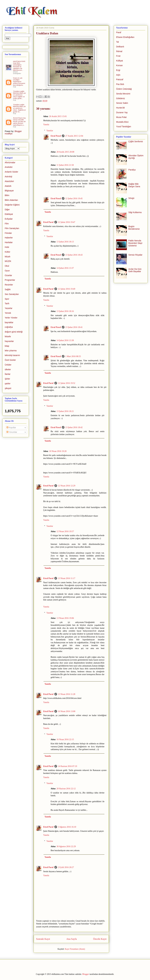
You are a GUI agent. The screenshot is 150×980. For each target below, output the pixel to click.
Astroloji (8, 177)
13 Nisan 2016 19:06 (65, 618)
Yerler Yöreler (11, 318)
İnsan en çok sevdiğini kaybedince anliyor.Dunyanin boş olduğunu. (19, 82)
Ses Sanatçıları (12, 294)
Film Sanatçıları (12, 228)
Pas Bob (120, 84)
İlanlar (8, 374)
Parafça (132, 170)
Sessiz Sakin (122, 103)
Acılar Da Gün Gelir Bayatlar (135, 270)
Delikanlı (120, 47)
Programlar (10, 280)
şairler (8, 384)
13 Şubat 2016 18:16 (65, 311)
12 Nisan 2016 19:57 (65, 531)
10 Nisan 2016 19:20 (58, 451)
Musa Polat (121, 117)
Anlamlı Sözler (11, 172)
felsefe (8, 336)
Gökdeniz (121, 98)
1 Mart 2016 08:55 (73, 356)
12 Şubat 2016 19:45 (74, 199)
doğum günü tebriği (14, 332)
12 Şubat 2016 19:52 (67, 383)
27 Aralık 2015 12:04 (74, 136)
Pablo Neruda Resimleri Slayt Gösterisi (135, 243)
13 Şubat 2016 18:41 (74, 327)
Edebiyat (9, 214)
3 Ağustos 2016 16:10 (67, 827)
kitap (7, 346)
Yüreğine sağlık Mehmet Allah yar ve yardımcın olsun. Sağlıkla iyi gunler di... (19, 108)
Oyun (7, 271)
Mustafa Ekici (122, 122)
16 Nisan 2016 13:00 (67, 711)
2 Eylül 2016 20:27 (66, 867)
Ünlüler (8, 365)
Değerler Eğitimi (12, 205)
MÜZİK (8, 261)
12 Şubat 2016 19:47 (67, 222)
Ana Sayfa (72, 939)
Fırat (118, 56)
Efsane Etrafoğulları (125, 37)
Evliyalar (9, 219)
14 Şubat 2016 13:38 (65, 340)
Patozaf (120, 79)
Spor (7, 299)
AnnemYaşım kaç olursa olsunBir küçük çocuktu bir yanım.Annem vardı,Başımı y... (19, 121)
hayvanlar (9, 341)
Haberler (9, 238)
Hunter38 (120, 108)
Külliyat (119, 61)
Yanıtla (46, 125)
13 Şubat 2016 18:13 (65, 242)
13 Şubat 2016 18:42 (74, 427)
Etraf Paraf (56, 136)
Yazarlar (9, 308)
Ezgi (118, 70)
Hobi (7, 247)
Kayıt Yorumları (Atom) (75, 949)
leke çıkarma (11, 351)
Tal (117, 42)
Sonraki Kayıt (43, 939)
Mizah (7, 257)
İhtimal (119, 51)
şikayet (8, 388)
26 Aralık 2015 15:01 (58, 116)
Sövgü (131, 198)
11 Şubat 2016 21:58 (65, 165)
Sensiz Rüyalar (135, 255)
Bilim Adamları (11, 200)
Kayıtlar (11, 427)
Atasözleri (9, 181)
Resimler (9, 285)
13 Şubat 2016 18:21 (65, 411)
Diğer (7, 210)
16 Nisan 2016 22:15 (65, 739)
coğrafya (9, 327)
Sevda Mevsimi (123, 94)
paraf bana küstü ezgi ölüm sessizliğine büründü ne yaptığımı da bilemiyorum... (19, 66)
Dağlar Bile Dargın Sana (134, 185)
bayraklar (9, 322)
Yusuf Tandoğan (124, 127)
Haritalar (9, 242)
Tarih (7, 303)
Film (7, 224)
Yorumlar (12, 432)
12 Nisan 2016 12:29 (67, 486)
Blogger (86, 974)
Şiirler (7, 379)
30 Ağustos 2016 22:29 (66, 846)
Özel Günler (10, 360)
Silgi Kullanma (135, 212)
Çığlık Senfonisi (136, 141)
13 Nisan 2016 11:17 (67, 578)
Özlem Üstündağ (124, 89)
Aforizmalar (10, 162)
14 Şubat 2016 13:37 (65, 268)
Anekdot (9, 167)
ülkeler (8, 369)
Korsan (119, 65)
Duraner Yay (122, 112)
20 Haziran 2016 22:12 (66, 789)
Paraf (119, 32)
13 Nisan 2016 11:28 (67, 694)
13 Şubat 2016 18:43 (74, 255)
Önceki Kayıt (100, 939)
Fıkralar (8, 233)
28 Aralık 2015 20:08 (65, 152)
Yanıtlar (50, 131)
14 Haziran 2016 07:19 (67, 766)
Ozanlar (8, 275)
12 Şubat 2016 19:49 (67, 289)
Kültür (7, 252)
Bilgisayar (9, 191)
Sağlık (8, 289)
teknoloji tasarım (12, 355)
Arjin (118, 75)
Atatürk (8, 186)
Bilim (7, 195)
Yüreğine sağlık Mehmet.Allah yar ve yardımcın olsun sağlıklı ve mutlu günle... (19, 95)
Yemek (8, 313)
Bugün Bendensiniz (134, 228)
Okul (7, 266)
